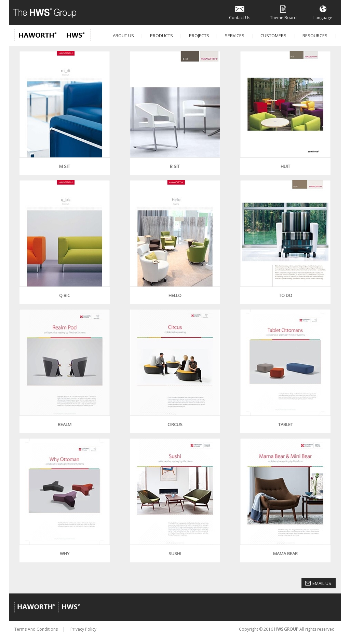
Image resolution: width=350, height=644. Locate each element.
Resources (315, 36)
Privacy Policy (83, 629)
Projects (199, 36)
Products (161, 36)
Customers (273, 36)
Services (235, 36)
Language (323, 12)
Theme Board (283, 12)
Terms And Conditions (36, 629)
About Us (123, 36)
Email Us (322, 583)
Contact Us (240, 12)
